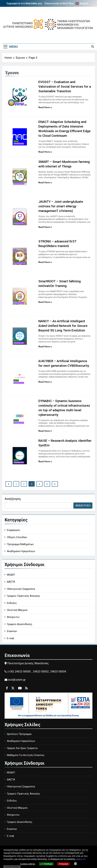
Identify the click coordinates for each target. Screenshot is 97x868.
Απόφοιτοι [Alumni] (13, 617)
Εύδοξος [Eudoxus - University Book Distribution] (12, 603)
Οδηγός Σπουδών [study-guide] (17, 537)
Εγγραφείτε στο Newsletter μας (24, 3)
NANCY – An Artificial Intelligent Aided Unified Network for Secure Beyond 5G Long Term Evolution (63, 326)
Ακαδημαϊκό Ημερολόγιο (21, 741)
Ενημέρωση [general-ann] (13, 530)
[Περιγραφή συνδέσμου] (11, 108)
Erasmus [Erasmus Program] (12, 631)
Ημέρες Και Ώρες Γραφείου (22, 748)
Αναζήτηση (13, 499)
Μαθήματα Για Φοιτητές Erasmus (26, 755)
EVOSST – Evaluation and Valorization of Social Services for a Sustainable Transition (65, 87)
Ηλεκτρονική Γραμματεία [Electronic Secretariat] (21, 589)
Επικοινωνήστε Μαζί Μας (59, 3)
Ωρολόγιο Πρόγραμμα (19, 734)
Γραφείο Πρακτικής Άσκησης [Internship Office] (24, 596)
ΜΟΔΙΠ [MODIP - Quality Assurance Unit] (11, 575)
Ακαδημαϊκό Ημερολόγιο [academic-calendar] (21, 551)
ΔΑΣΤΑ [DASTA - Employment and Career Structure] (11, 582)
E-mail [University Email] (10, 638)
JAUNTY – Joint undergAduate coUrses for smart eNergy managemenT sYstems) (61, 206)
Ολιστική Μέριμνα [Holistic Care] (17, 610)
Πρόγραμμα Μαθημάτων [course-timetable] (20, 544)
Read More (45, 107)
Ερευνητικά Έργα (19, 104)
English (84, 3)
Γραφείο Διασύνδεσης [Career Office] (20, 624)
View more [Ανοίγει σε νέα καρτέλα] (81, 859)
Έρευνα (16, 101)
